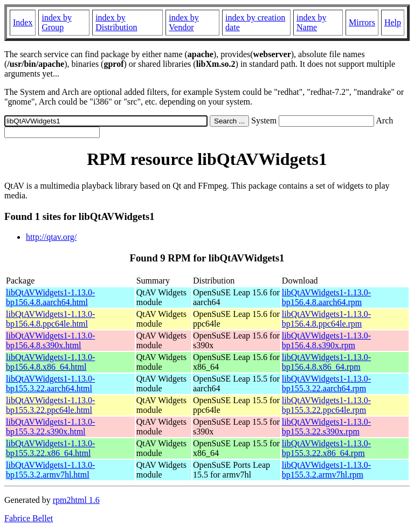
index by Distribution (116, 22)
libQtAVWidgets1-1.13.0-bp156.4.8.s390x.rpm (326, 340)
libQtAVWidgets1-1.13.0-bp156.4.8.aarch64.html (50, 297)
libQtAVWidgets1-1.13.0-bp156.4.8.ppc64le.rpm (326, 319)
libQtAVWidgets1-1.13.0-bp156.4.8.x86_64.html (50, 362)
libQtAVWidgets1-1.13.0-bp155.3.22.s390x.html (50, 427)
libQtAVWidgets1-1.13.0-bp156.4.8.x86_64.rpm (326, 362)
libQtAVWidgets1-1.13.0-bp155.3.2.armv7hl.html (50, 470)
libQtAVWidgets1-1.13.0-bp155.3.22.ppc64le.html (50, 405)
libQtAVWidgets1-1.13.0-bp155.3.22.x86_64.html (50, 448)
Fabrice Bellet (29, 518)
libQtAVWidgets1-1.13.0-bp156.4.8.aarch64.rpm (326, 297)
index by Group (57, 22)
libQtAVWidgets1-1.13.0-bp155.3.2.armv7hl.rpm (326, 470)
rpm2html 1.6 (76, 500)
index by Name (312, 22)
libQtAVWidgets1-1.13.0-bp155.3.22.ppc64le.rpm (326, 405)
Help (393, 22)
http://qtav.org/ (51, 237)
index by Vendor (184, 22)
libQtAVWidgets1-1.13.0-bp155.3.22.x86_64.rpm (326, 448)
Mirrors (362, 22)
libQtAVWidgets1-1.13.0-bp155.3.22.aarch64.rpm (326, 384)
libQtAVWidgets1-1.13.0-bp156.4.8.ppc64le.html (50, 319)
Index (23, 22)
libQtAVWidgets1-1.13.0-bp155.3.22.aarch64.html (50, 384)
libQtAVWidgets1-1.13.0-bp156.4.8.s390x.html (50, 340)
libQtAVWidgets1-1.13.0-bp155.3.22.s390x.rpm (326, 427)
